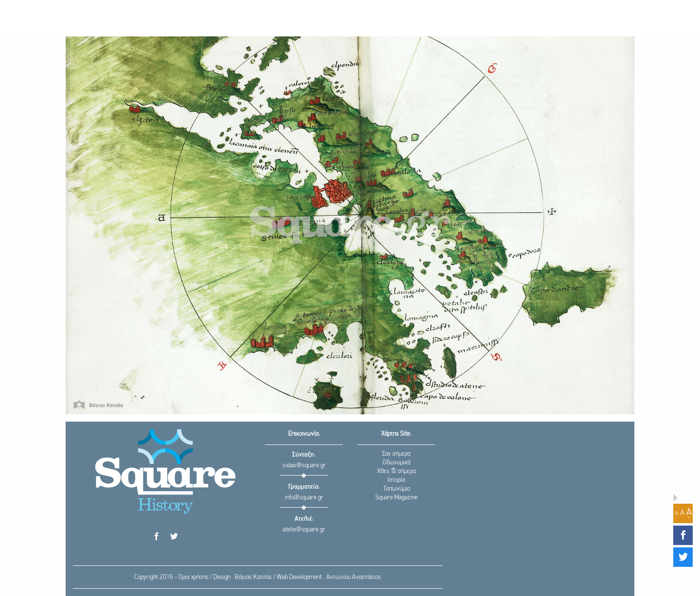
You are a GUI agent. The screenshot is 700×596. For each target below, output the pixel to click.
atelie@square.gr (304, 530)
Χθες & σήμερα (396, 471)
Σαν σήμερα (396, 454)
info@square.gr (304, 498)
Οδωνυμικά (396, 463)
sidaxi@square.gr (304, 466)
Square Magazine (396, 498)
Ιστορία (396, 480)
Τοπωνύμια (396, 489)
